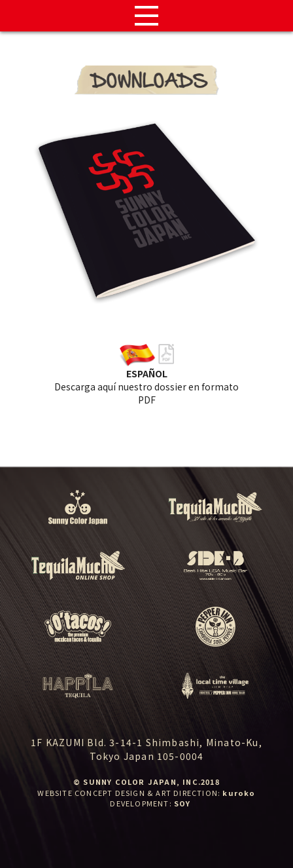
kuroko (239, 793)
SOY (182, 803)
